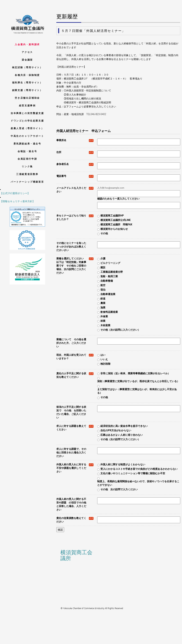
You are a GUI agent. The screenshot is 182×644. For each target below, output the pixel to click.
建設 (103, 267)
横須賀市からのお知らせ (114, 229)
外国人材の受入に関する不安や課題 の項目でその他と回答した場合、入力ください (71, 504)
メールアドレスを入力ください (75, 190)
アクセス (27, 52)
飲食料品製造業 (109, 312)
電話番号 (75, 176)
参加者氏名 (75, 164)
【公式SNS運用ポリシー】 (15, 193)
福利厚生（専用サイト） (27, 83)
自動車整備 (107, 281)
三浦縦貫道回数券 (27, 174)
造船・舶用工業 (109, 276)
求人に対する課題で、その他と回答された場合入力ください (71, 452)
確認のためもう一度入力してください (118, 199)
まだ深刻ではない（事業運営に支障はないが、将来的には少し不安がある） (137, 391)
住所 (75, 152)
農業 (103, 303)
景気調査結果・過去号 (27, 144)
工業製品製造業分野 (112, 272)
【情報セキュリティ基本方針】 (17, 201)
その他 (104, 233)
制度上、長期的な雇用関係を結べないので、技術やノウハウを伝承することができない (138, 483)
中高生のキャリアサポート (27, 136)
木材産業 (105, 325)
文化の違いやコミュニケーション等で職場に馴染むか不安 (133, 473)
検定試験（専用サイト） (27, 67)
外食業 (104, 316)
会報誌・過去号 (27, 151)
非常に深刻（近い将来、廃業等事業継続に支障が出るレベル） (135, 373)
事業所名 (75, 140)
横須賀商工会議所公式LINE (116, 220)
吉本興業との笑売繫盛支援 (27, 113)
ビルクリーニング (110, 263)
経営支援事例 (27, 106)
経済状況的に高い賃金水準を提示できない (124, 426)
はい (103, 355)
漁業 (103, 307)
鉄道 (103, 299)
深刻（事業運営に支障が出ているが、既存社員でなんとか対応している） (138, 381)
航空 (103, 285)
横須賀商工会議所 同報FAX (116, 224)
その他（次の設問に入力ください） (120, 330)
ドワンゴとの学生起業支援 (27, 121)
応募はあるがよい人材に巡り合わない (122, 435)
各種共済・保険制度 (27, 75)
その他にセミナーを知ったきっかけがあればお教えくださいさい (71, 247)
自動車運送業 (108, 294)
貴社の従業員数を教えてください (75, 520)
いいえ (104, 359)
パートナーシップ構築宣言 (27, 182)
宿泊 (103, 290)
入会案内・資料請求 (27, 44)
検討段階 (105, 364)
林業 (103, 321)
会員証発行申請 (27, 159)
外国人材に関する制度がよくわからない (123, 464)
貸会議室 (27, 60)
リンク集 (27, 166)
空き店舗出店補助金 (27, 98)
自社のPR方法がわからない (116, 430)
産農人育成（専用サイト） (27, 128)
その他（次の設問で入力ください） (120, 439)
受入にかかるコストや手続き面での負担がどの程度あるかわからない (139, 469)
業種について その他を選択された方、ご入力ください (71, 343)
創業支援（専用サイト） (27, 90)
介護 (103, 258)
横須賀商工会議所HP (112, 216)
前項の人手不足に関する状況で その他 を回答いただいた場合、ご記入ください (71, 412)
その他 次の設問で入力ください (119, 489)
